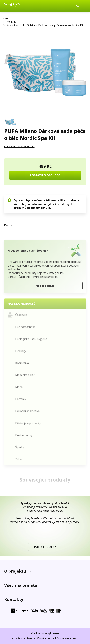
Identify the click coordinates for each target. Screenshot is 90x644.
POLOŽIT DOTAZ (45, 547)
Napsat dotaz (45, 287)
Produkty (11, 22)
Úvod (6, 18)
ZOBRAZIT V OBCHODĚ (45, 175)
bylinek (52, 204)
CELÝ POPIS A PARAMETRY (19, 146)
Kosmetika (12, 25)
